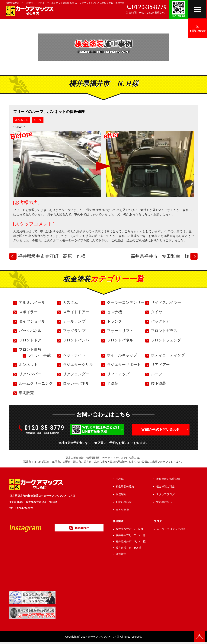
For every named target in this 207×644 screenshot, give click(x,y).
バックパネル (30, 331)
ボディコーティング (168, 355)
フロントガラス (164, 331)
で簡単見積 (179, 16)
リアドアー (160, 365)
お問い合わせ (198, 31)
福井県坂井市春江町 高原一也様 (52, 256)
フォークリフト (120, 331)
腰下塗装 (158, 383)
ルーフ (38, 120)
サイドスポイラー (166, 302)
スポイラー (28, 312)
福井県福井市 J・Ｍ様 (130, 529)
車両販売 (26, 393)
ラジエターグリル (78, 365)
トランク (114, 321)
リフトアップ (118, 374)
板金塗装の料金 (165, 486)
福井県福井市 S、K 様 (131, 541)
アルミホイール (32, 302)
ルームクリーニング (36, 383)
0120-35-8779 (149, 7)
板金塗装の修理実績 (168, 479)
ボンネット (22, 120)
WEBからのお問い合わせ (161, 429)
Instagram (79, 528)
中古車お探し (164, 502)
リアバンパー (30, 374)
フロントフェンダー (168, 340)
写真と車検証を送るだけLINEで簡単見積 (101, 429)
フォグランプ (74, 331)
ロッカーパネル (76, 383)
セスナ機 (114, 312)
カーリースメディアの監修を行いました (172, 529)
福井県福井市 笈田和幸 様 (160, 256)
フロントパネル (120, 340)
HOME (120, 479)
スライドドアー (76, 312)
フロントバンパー (78, 340)
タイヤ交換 (122, 510)
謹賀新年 (121, 554)
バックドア (160, 321)
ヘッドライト (74, 355)
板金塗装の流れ (125, 486)
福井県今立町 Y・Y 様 (131, 535)
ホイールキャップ (122, 355)
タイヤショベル (32, 321)
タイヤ (157, 312)
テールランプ (74, 321)
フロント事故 (30, 349)
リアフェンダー (76, 374)
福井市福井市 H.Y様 (128, 548)
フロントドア (30, 340)
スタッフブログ (165, 494)
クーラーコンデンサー (126, 302)
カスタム (70, 302)
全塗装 (113, 383)
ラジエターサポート (124, 365)
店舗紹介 (121, 494)
